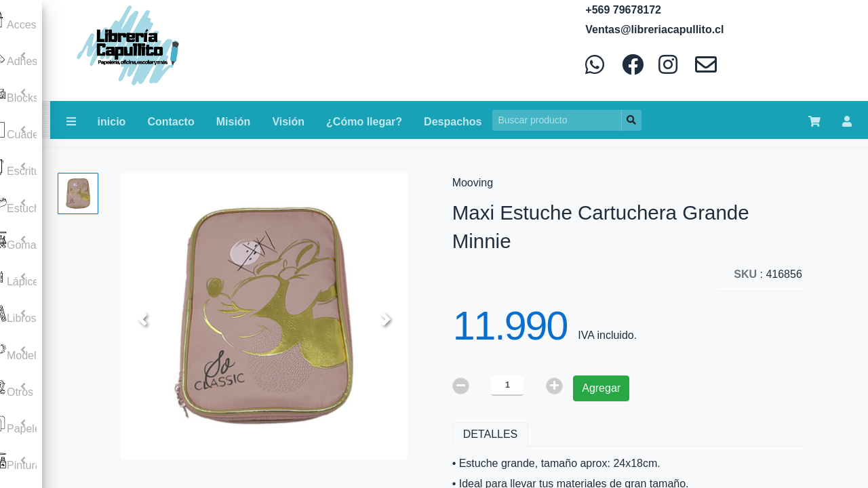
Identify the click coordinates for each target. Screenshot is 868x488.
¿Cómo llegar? (364, 122)
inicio (112, 122)
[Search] (557, 120)
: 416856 (768, 274)
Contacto (171, 122)
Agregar (601, 388)
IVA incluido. (607, 335)
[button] (142, 319)
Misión (234, 122)
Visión (288, 122)
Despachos (453, 122)
